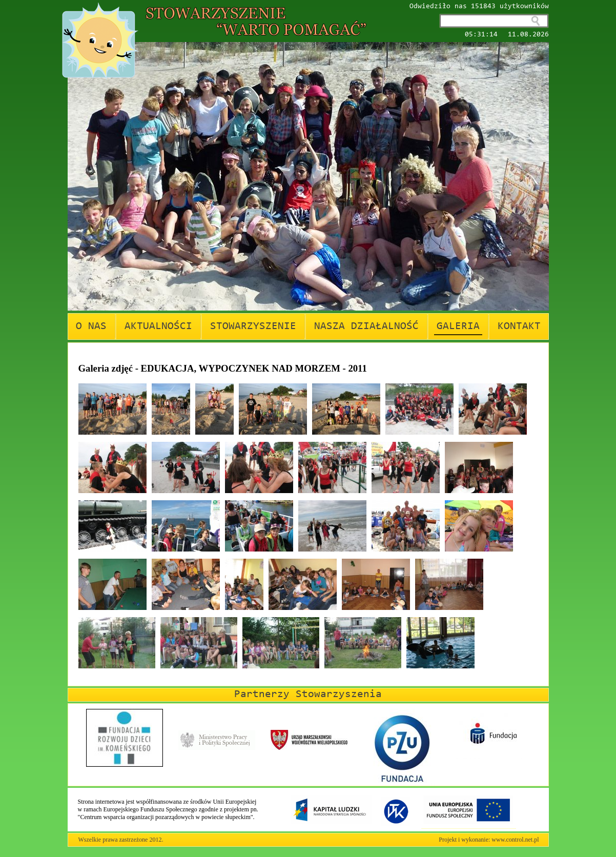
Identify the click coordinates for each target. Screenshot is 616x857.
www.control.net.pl (515, 840)
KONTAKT (519, 327)
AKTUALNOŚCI (158, 327)
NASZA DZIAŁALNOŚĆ (366, 327)
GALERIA (458, 327)
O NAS (91, 327)
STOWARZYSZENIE (253, 327)
